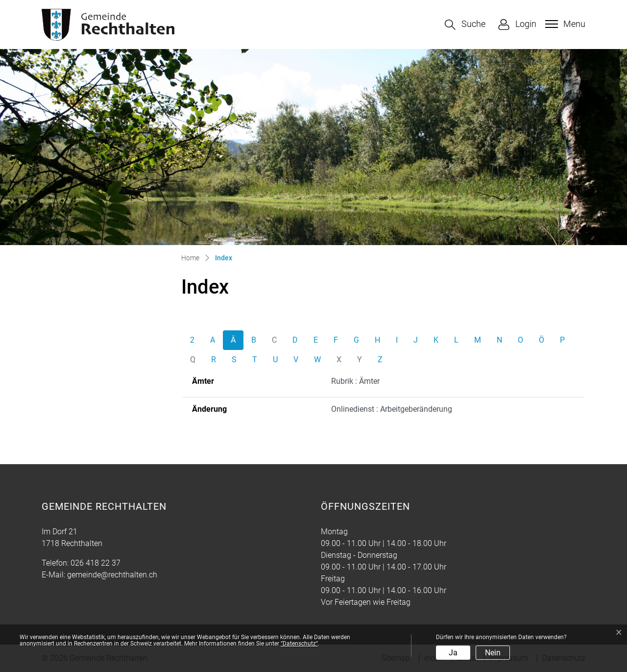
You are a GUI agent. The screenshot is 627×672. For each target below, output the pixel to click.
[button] (465, 25)
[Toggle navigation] (564, 24)
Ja (453, 653)
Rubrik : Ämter (355, 381)
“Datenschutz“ (299, 644)
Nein (493, 653)
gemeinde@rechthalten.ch (112, 575)
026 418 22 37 (96, 563)
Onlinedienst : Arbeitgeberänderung (392, 409)
